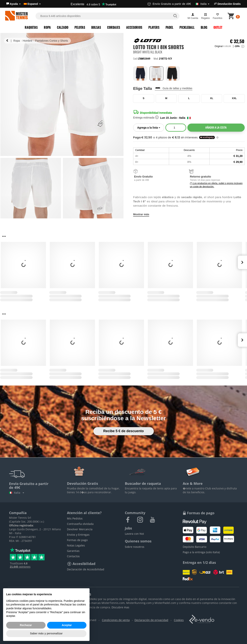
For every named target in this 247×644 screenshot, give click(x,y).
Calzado (63, 27)
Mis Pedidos (75, 518)
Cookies (179, 620)
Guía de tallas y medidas (177, 88)
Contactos (73, 556)
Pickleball (187, 27)
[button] (14, 4)
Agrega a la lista (151, 127)
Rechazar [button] (26, 625)
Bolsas (96, 27)
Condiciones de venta (116, 620)
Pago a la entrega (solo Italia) (201, 552)
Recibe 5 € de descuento (123, 431)
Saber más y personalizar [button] (46, 633)
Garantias (73, 551)
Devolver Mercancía (80, 529)
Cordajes (114, 27)
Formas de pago (77, 540)
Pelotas (80, 27)
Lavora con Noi (134, 534)
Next (242, 262)
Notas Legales (76, 545)
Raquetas (31, 27)
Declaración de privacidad (151, 620)
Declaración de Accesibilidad (86, 569)
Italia (17, 493)
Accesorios (134, 27)
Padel (169, 27)
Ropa (47, 27)
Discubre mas (120, 607)
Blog (204, 27)
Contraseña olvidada (80, 524)
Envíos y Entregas (78, 535)
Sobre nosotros (135, 547)
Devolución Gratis (227, 4)
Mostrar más (141, 214)
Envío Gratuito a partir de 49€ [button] (178, 4)
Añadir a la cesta (216, 127)
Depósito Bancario (195, 547)
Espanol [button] (32, 4)
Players (154, 27)
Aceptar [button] (67, 625)
